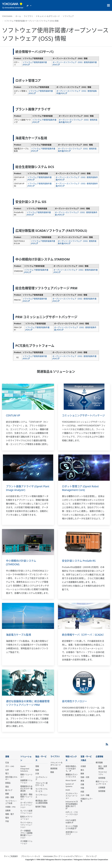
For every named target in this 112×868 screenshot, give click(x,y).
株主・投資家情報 (103, 771)
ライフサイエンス (41, 800)
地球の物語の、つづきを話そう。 (72, 772)
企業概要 (102, 791)
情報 (37, 770)
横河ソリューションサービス (102, 786)
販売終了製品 (41, 810)
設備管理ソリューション (26, 785)
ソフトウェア (68, 16)
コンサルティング (41, 782)
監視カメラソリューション (26, 822)
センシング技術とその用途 (72, 831)
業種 (7, 760)
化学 (7, 773)
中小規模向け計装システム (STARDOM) (22, 563)
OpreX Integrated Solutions (25, 772)
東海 (82, 785)
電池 (7, 821)
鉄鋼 (7, 797)
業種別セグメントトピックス (72, 779)
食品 (7, 790)
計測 (37, 777)
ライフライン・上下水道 (11, 806)
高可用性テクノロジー (75, 705)
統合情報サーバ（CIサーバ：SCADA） (79, 636)
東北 (82, 774)
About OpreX (71, 784)
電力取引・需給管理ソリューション (26, 801)
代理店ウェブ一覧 (87, 804)
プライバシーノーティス (30, 860)
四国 (82, 795)
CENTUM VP (13, 415)
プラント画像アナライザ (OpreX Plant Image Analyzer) (25, 488)
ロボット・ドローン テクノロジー (72, 818)
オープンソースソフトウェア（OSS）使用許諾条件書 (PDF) (76, 214)
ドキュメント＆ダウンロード (48, 16)
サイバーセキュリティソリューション (26, 829)
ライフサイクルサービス (41, 794)
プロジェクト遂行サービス (41, 788)
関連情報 (54, 772)
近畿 (82, 788)
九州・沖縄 (85, 799)
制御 (37, 774)
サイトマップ (91, 860)
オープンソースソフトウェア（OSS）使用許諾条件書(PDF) (75, 63)
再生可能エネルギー (11, 782)
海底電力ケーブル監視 (19, 635)
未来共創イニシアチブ (72, 837)
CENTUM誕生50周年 (71, 825)
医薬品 (8, 787)
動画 (52, 776)
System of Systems (70, 789)
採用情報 (102, 782)
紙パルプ (9, 794)
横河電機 (99, 766)
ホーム (18, 16)
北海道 (83, 770)
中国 (82, 792)
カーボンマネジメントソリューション (26, 809)
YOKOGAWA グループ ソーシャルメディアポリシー (63, 860)
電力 (7, 777)
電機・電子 (10, 818)
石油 (7, 766)
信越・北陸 (85, 781)
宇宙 (7, 825)
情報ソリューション (26, 779)
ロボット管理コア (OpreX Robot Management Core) (81, 488)
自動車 (8, 814)
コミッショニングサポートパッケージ (83, 417)
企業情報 (100, 760)
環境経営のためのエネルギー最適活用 (26, 792)
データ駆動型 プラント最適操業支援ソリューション (26, 838)
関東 (82, 777)
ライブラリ (28, 16)
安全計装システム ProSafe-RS (80, 561)
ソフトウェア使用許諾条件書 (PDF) (35, 63)
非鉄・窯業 (10, 801)
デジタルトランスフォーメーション (72, 799)
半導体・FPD (10, 810)
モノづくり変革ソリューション (26, 816)
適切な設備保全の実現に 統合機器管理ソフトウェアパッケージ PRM (28, 707)
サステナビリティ (103, 777)
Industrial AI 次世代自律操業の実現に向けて (72, 808)
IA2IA (68, 794)
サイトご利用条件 (11, 860)
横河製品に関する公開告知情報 (41, 806)
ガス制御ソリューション (26, 846)
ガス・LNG (10, 770)
